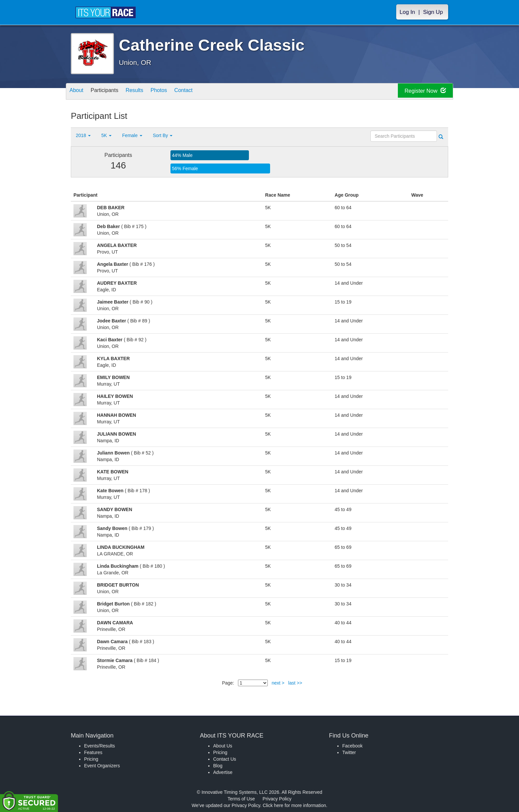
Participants (111, 92)
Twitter (349, 752)
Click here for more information (294, 805)
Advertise (223, 772)
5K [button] (106, 135)
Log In (407, 12)
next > (278, 683)
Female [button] (132, 135)
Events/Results (99, 746)
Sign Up (433, 12)
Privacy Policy (277, 799)
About (78, 92)
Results (145, 92)
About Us (223, 746)
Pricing (91, 759)
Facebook (352, 746)
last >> (295, 683)
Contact (203, 92)
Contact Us (225, 759)
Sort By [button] (163, 135)
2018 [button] (83, 135)
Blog (218, 766)
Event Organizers (102, 766)
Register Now (421, 92)
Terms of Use (241, 799)
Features (93, 752)
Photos (174, 92)
